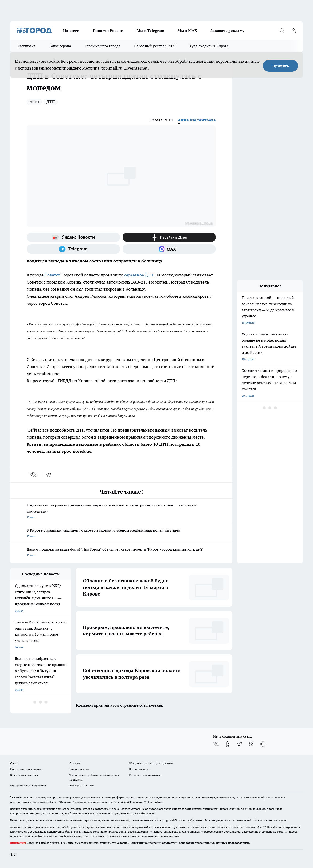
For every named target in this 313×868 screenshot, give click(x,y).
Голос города (60, 46)
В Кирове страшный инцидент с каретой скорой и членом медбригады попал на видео (121, 534)
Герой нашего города (103, 46)
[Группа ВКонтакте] (216, 744)
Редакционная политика (145, 775)
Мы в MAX (187, 31)
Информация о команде (26, 769)
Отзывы (75, 763)
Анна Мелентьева (197, 120)
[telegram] (50, 475)
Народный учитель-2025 (155, 46)
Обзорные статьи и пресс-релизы (151, 763)
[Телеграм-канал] (73, 249)
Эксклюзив (26, 46)
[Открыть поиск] (282, 31)
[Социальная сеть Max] (169, 249)
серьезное (135, 275)
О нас (14, 763)
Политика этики (139, 769)
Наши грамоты (79, 769)
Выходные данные (81, 785)
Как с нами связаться (24, 775)
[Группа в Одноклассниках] (228, 744)
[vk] (34, 475)
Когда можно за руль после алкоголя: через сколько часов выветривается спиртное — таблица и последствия (121, 512)
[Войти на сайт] (293, 31)
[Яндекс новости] (73, 237)
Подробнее (155, 802)
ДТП (51, 102)
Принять (281, 66)
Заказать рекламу (227, 31)
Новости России (108, 31)
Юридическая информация (28, 785)
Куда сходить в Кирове (209, 46)
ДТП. (150, 275)
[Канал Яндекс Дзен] (169, 237)
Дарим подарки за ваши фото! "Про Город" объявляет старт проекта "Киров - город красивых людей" (121, 553)
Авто (34, 102)
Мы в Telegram (151, 31)
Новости (71, 31)
